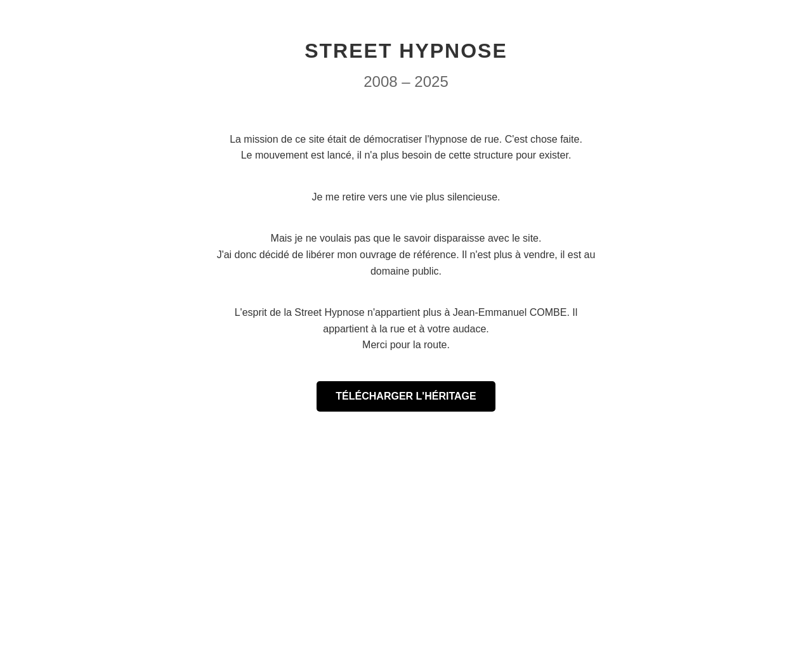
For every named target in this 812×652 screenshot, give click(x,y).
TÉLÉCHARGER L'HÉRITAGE (406, 396)
